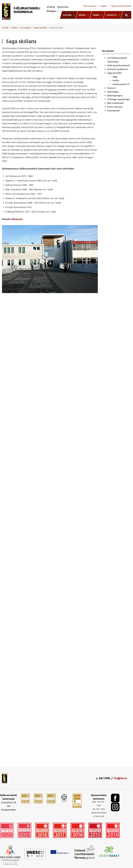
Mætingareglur (115, 96)
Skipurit (111, 88)
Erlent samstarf (115, 107)
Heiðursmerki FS (121, 84)
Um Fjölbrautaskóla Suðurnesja (117, 60)
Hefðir (116, 81)
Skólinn (14, 28)
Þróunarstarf (114, 111)
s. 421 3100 (103, 778)
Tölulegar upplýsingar (118, 99)
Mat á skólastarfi (115, 103)
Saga (115, 77)
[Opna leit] (126, 15)
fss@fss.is (120, 778)
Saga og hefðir (40, 28)
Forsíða (5, 28)
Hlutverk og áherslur (118, 69)
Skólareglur (113, 92)
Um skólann (26, 28)
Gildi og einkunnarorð (118, 66)
